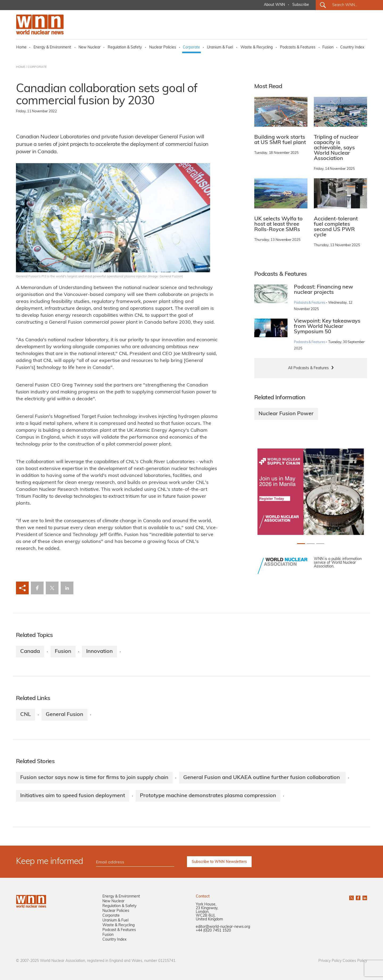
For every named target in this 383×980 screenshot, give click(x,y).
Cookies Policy (355, 961)
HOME (21, 67)
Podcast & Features (119, 930)
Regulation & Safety (125, 48)
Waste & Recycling (257, 48)
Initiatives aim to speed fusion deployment (73, 796)
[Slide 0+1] (301, 544)
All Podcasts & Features (308, 368)
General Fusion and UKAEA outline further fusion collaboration (262, 778)
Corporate (191, 48)
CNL (26, 715)
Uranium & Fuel (220, 48)
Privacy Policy (330, 961)
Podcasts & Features (298, 48)
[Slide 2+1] (320, 544)
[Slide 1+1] (311, 544)
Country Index (352, 48)
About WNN (274, 5)
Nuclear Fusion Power (286, 414)
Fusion (328, 48)
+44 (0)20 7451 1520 (213, 931)
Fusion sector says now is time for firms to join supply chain (94, 778)
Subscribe (301, 5)
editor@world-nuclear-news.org (223, 927)
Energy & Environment (52, 48)
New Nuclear (89, 48)
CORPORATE (37, 67)
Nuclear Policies (163, 48)
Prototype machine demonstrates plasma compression (208, 796)
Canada (30, 652)
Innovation (99, 652)
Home (21, 48)
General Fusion (64, 715)
